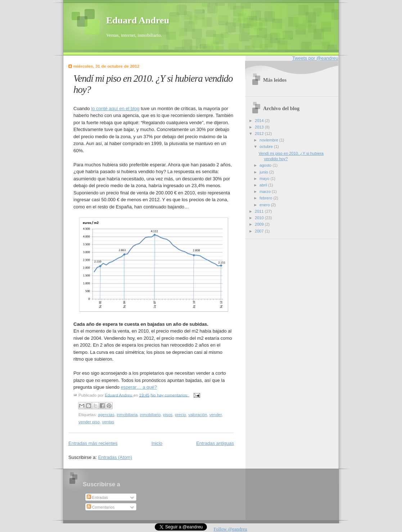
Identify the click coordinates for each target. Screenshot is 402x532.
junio (264, 172)
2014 (260, 121)
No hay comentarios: (170, 395)
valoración (198, 415)
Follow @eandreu (230, 529)
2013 (260, 127)
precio (180, 415)
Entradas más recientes (93, 443)
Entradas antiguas (215, 443)
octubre (267, 146)
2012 (260, 134)
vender (216, 415)
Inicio (157, 443)
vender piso (89, 422)
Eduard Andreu (138, 20)
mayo (265, 179)
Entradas (97, 497)
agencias (106, 415)
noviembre (269, 140)
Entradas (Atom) (115, 457)
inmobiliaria (127, 415)
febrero (266, 198)
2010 (260, 218)
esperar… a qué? (139, 387)
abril (264, 185)
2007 (260, 231)
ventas (108, 422)
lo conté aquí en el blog (115, 109)
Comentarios (101, 507)
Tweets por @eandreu (315, 58)
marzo (266, 191)
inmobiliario (150, 415)
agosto (266, 165)
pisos (168, 415)
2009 (260, 224)
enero (265, 205)
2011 (260, 211)
